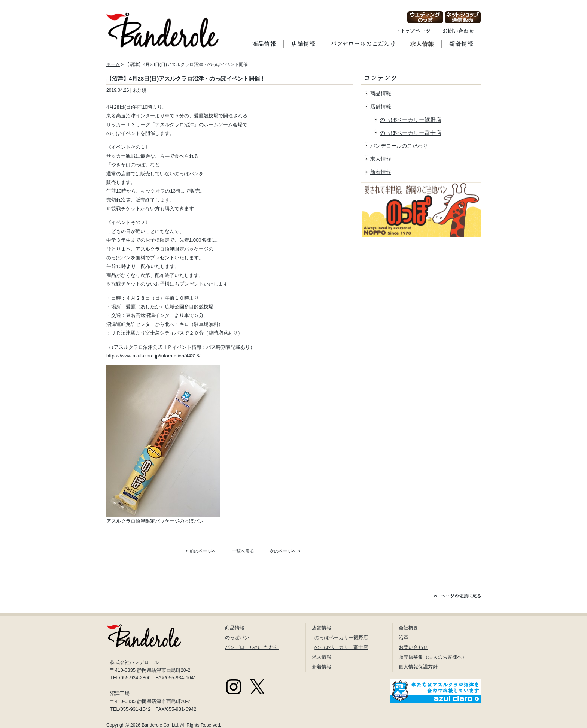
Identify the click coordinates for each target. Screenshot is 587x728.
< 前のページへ (201, 551)
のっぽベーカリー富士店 (410, 133)
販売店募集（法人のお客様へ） (433, 657)
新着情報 (381, 172)
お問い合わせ (413, 647)
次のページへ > (285, 551)
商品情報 (381, 93)
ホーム (113, 64)
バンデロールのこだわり (399, 146)
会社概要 (408, 628)
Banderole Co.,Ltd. (160, 725)
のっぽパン (237, 638)
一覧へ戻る (243, 551)
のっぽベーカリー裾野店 (410, 120)
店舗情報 (381, 106)
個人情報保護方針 (418, 667)
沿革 (404, 638)
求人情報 (381, 159)
